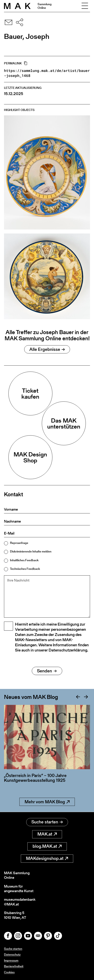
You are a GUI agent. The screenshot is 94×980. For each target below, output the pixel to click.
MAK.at (47, 834)
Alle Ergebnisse (47, 349)
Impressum (11, 960)
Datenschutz (12, 954)
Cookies (9, 972)
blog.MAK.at (47, 846)
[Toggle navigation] (85, 6)
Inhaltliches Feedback (24, 560)
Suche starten (47, 822)
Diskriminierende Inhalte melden (31, 551)
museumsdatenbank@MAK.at (20, 902)
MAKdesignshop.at (47, 858)
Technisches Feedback (25, 569)
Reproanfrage (19, 543)
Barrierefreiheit (14, 966)
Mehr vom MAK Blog (47, 802)
